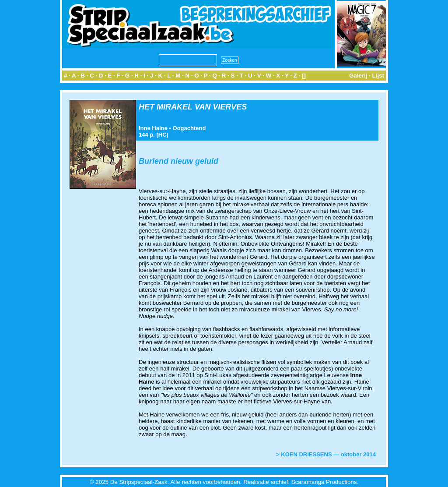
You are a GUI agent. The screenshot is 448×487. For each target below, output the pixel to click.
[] (304, 76)
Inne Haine (153, 128)
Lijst (378, 76)
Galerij (358, 76)
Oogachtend (189, 128)
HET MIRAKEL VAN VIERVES (193, 107)
